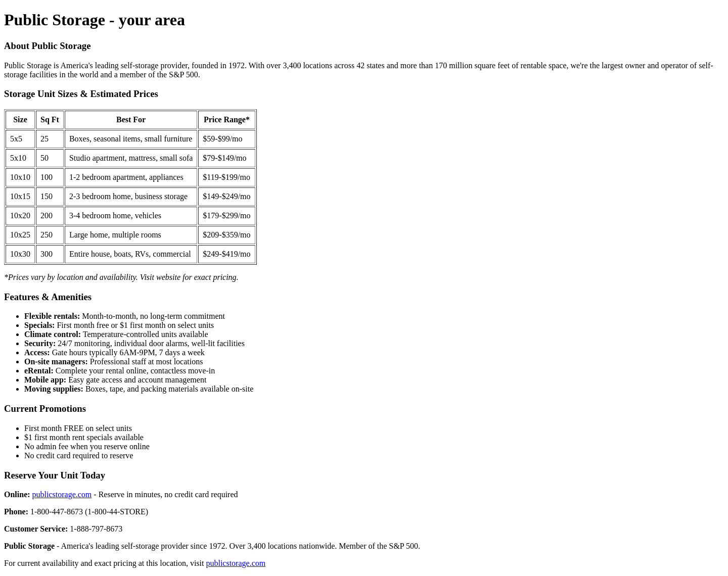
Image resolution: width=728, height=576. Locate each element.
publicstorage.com (62, 494)
